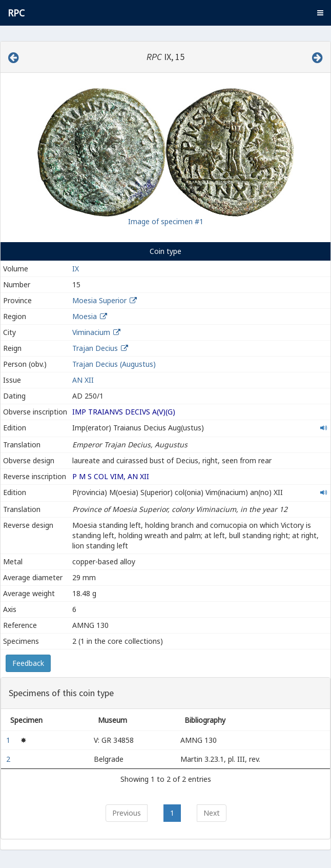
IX (76, 269)
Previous (127, 813)
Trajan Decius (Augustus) (114, 364)
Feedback (28, 663)
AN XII (83, 380)
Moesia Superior (99, 300)
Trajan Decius (95, 348)
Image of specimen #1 (166, 221)
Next (212, 813)
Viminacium (91, 332)
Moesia (85, 316)
